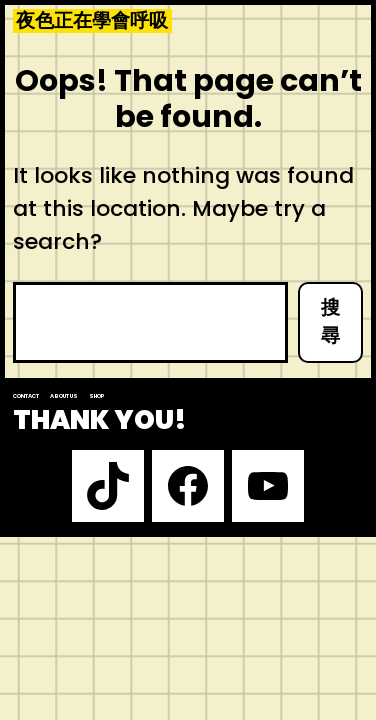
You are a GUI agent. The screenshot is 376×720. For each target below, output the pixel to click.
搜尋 (330, 322)
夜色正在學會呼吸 (92, 21)
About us (64, 396)
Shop (97, 396)
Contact (26, 396)
